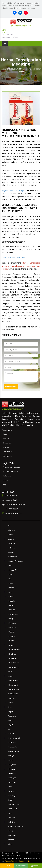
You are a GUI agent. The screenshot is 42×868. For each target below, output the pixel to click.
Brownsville (13, 747)
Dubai (11, 831)
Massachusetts (14, 614)
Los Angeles (13, 782)
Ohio (10, 672)
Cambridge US (14, 751)
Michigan (12, 619)
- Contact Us (6, 443)
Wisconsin (12, 716)
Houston (12, 769)
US (9, 526)
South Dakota (13, 694)
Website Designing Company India (17, 861)
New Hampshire (14, 650)
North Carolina (14, 663)
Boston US (12, 742)
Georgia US (12, 570)
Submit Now (11, 387)
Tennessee (12, 698)
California (12, 548)
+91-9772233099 (8, 35)
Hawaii (11, 574)
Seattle (11, 800)
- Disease (5, 480)
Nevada (11, 645)
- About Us (6, 438)
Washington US (14, 804)
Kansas (11, 596)
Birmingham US (14, 738)
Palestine (12, 822)
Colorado (12, 552)
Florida (11, 566)
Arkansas (12, 543)
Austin (11, 729)
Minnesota (12, 623)
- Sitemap (5, 447)
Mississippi (12, 627)
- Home (4, 434)
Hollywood (12, 765)
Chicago (11, 756)
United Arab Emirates (16, 826)
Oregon (11, 676)
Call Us (7, 866)
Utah (10, 707)
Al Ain (10, 844)
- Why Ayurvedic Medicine (11, 467)
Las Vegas (12, 778)
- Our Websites (7, 456)
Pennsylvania (13, 681)
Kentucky (12, 601)
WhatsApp (21, 866)
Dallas (11, 760)
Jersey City (12, 773)
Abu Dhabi (12, 835)
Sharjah (11, 840)
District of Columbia (16, 561)
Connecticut (13, 557)
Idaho (10, 579)
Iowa (10, 592)
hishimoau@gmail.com (10, 37)
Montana (12, 636)
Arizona (11, 539)
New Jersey (12, 654)
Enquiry (35, 866)
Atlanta (11, 720)
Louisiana (12, 605)
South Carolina (14, 689)
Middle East (13, 809)
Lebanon (12, 818)
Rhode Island (13, 685)
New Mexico (13, 658)
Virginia (11, 711)
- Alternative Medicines (10, 471)
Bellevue (11, 734)
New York (12, 791)
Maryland (12, 610)
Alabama (12, 530)
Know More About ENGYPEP (13, 258)
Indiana (11, 588)
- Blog (4, 485)
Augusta (11, 725)
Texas (11, 703)
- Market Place (7, 452)
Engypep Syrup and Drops (13, 191)
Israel (10, 813)
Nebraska (12, 641)
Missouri (11, 632)
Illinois (11, 583)
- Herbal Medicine (8, 476)
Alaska (11, 535)
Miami (11, 787)
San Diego (12, 795)
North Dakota (13, 667)
